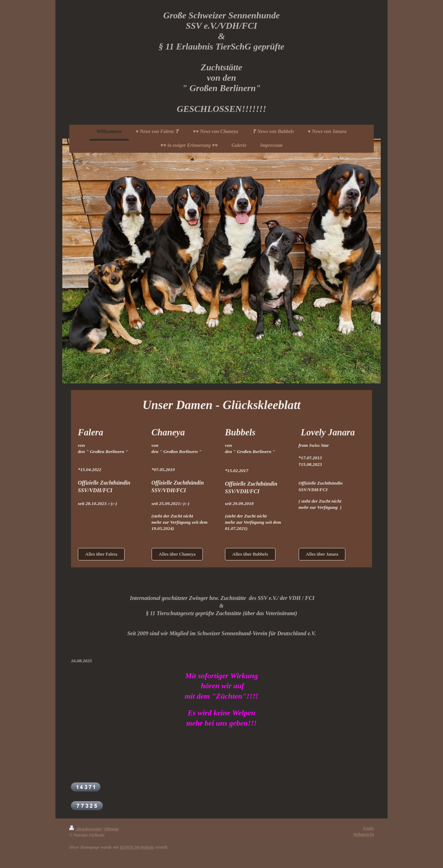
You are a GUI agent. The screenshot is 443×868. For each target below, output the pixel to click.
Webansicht (363, 834)
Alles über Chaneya (177, 554)
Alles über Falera (101, 554)
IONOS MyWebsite (137, 847)
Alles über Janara (322, 554)
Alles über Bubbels (250, 554)
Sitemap (111, 829)
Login (368, 828)
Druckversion (86, 829)
